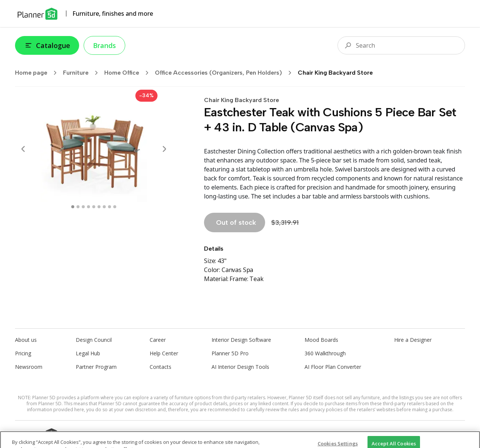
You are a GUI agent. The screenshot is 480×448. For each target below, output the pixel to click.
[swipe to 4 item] (94, 207)
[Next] (164, 149)
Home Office (129, 73)
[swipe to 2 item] (83, 207)
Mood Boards (321, 340)
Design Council (94, 340)
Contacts (160, 367)
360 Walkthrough (325, 353)
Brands (104, 45)
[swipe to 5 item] (99, 207)
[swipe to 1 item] (78, 207)
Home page (38, 73)
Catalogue (47, 45)
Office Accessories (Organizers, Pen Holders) (226, 73)
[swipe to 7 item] (109, 207)
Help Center (164, 353)
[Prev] (23, 149)
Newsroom (29, 367)
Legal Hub (88, 353)
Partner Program (96, 367)
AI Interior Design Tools (240, 367)
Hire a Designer (413, 340)
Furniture (83, 73)
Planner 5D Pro (230, 353)
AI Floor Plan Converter (333, 367)
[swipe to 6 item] (104, 207)
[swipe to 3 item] (88, 207)
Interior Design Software (241, 340)
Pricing (23, 353)
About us (26, 340)
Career (158, 340)
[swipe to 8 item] (115, 207)
